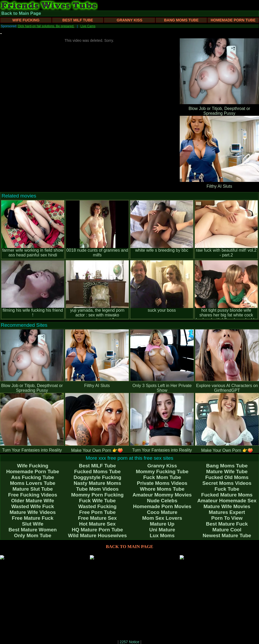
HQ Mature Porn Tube (98, 530)
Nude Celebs (162, 501)
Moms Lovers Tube (33, 483)
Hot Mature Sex (97, 524)
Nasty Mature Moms (98, 483)
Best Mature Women (33, 530)
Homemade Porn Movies (162, 506)
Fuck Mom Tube (162, 477)
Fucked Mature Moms (227, 495)
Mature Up (162, 524)
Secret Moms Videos (227, 483)
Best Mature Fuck (227, 524)
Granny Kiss (130, 20)
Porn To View (227, 518)
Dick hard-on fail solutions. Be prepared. (46, 26)
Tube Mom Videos (97, 489)
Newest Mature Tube (227, 535)
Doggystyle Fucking (97, 477)
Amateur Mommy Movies (162, 495)
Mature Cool (227, 530)
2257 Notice (130, 642)
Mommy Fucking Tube (162, 471)
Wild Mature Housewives (97, 535)
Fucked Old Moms (227, 477)
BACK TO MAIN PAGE (130, 547)
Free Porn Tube (98, 512)
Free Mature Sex (97, 518)
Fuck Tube (227, 489)
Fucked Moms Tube (98, 471)
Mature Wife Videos (33, 512)
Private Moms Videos (162, 483)
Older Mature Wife (33, 501)
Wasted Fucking (97, 506)
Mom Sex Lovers (162, 518)
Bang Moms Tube (181, 20)
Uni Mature (162, 530)
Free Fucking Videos (33, 495)
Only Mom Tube (33, 535)
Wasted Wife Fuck (33, 506)
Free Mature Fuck (33, 518)
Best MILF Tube (78, 20)
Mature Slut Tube (33, 489)
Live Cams (88, 26)
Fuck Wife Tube (97, 501)
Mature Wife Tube (227, 471)
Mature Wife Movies (227, 506)
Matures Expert (227, 512)
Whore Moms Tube (162, 489)
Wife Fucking (26, 20)
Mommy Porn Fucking (97, 495)
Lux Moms (162, 535)
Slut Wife (33, 524)
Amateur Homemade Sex (227, 501)
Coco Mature (162, 512)
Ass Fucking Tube (33, 477)
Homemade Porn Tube (233, 20)
